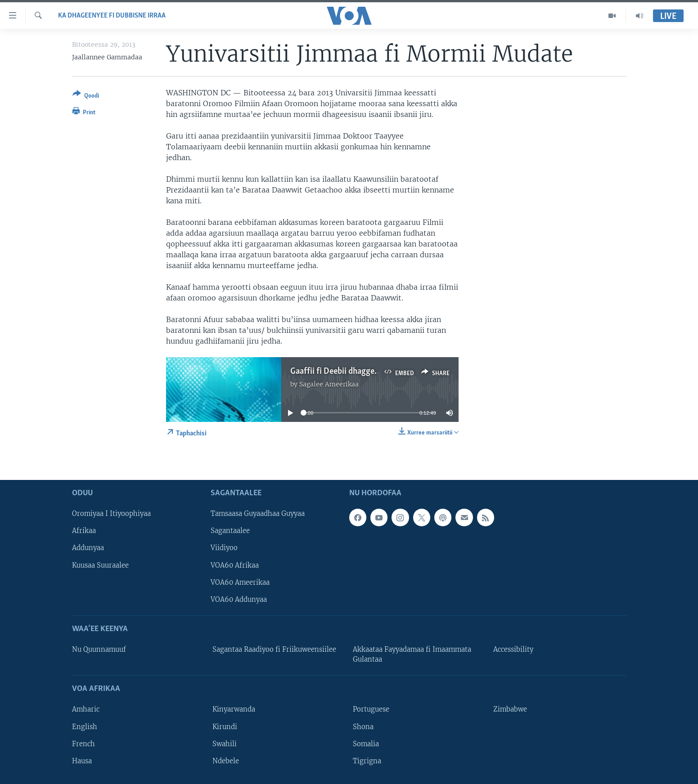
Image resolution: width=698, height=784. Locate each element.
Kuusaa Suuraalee (100, 565)
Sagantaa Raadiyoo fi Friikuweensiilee (274, 650)
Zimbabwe (510, 710)
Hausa (82, 761)
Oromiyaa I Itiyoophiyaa (111, 514)
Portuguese (371, 710)
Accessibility (513, 650)
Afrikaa (84, 531)
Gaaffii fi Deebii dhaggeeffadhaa (348, 372)
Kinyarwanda (234, 710)
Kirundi (225, 727)
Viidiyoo (224, 548)
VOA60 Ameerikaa (240, 582)
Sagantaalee (230, 531)
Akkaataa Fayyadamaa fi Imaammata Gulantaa (412, 654)
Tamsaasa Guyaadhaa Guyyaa (258, 514)
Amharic (86, 710)
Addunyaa (88, 548)
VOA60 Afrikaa (235, 565)
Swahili (225, 744)
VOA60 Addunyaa (239, 600)
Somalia (366, 744)
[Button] (86, 96)
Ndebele (226, 761)
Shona (363, 727)
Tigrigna (367, 761)
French (83, 744)
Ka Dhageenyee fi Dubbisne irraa (112, 16)
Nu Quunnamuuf (99, 650)
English (85, 727)
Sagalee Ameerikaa (329, 384)
